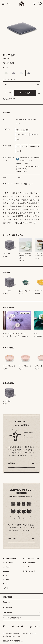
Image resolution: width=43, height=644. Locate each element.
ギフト (5, 575)
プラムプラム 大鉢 (9, 366)
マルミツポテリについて (31, 559)
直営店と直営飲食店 (30, 563)
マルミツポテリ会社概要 (11, 634)
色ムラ (25, 147)
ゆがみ (19, 151)
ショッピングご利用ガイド (12, 618)
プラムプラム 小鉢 (25, 366)
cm (19, 120)
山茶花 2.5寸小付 (25, 291)
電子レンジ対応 (22, 130)
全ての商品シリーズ (9, 559)
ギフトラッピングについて (12, 184)
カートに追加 (25, 93)
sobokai (6, 571)
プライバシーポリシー (28, 634)
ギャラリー (6, 584)
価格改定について (29, 571)
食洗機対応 (34, 135)
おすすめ (6, 580)
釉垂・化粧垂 (34, 147)
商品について (7, 602)
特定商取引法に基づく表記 (12, 636)
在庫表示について (9, 99)
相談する (12, 463)
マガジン (6, 588)
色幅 (18, 147)
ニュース (26, 567)
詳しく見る (12, 539)
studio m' (6, 567)
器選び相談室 (7, 597)
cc (18, 123)
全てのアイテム (8, 563)
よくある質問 (7, 608)
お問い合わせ (28, 184)
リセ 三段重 (7, 291)
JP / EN (34, 627)
